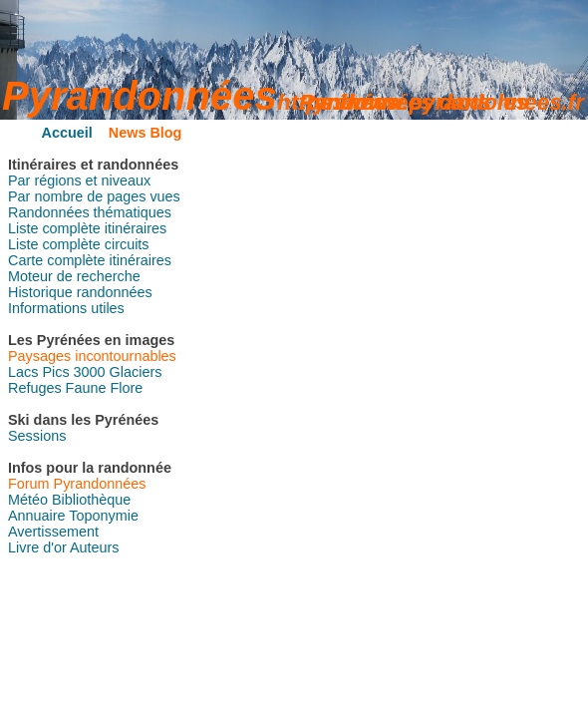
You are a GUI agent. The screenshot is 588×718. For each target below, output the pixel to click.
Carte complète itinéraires (90, 260)
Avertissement (53, 532)
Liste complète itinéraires (87, 228)
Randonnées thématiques (90, 212)
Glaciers (136, 372)
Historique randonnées (80, 292)
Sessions (37, 436)
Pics (55, 372)
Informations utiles (66, 308)
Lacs (23, 372)
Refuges (35, 388)
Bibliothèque (91, 500)
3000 (90, 372)
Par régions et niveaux (79, 180)
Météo (28, 500)
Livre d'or (37, 547)
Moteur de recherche (74, 276)
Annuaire (37, 516)
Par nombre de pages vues (94, 196)
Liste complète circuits (79, 244)
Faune (86, 388)
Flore (126, 388)
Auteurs (95, 547)
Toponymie (104, 516)
